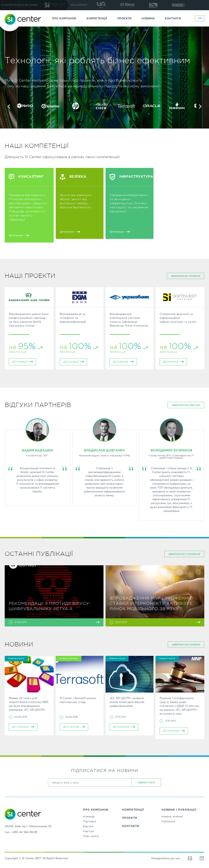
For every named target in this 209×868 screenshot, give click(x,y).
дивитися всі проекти (186, 276)
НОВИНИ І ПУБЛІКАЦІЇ (179, 810)
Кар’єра (88, 831)
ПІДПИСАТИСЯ (146, 783)
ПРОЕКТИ (125, 19)
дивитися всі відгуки (186, 405)
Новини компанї (172, 817)
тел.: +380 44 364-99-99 (21, 832)
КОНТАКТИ (173, 19)
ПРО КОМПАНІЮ (64, 19)
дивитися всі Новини (186, 645)
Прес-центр (91, 836)
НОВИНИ (148, 19)
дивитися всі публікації (184, 554)
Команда (89, 817)
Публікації (168, 822)
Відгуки (88, 826)
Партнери (90, 822)
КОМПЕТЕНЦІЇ (97, 19)
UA (200, 18)
